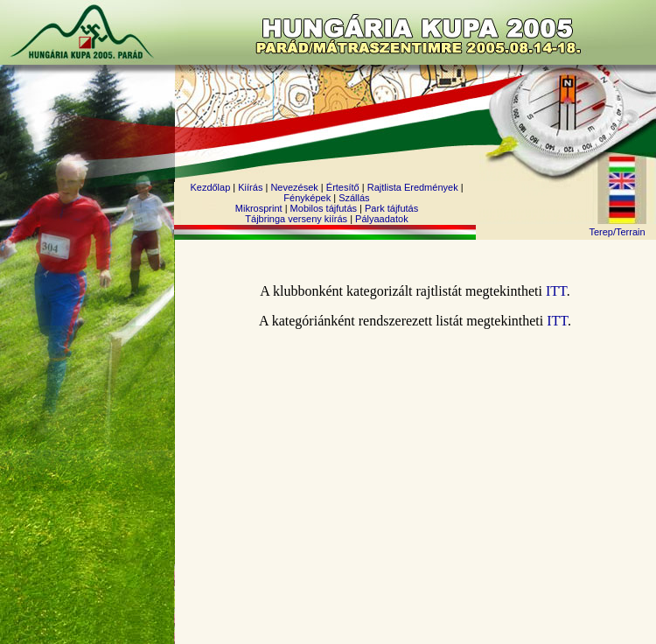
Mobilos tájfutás (324, 208)
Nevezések (294, 187)
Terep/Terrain (617, 232)
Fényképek (307, 198)
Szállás (354, 198)
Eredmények (431, 187)
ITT (556, 291)
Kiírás (250, 187)
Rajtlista (384, 187)
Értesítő (343, 187)
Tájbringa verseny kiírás (296, 219)
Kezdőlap (210, 187)
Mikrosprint (259, 208)
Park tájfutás (391, 208)
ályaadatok (384, 219)
